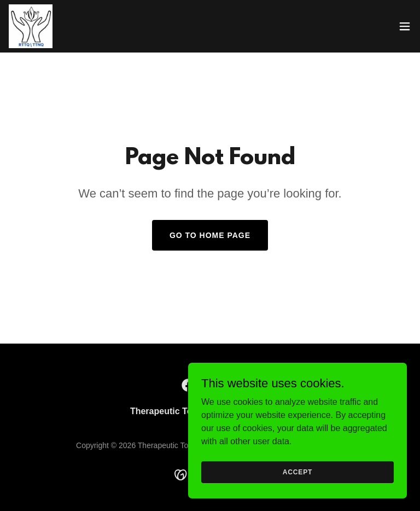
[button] (405, 26)
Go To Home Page (210, 235)
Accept (297, 472)
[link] (31, 26)
